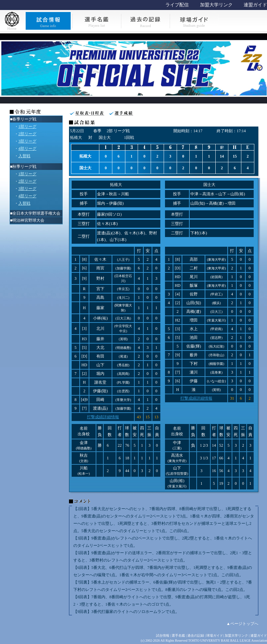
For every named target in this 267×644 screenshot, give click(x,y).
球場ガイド (215, 635)
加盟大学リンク (216, 5)
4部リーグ (27, 149)
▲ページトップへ (242, 624)
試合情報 (163, 635)
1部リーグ (27, 127)
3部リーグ (27, 141)
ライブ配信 (177, 5)
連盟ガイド (255, 5)
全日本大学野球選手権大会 (36, 213)
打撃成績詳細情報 (103, 417)
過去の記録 (196, 635)
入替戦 (24, 156)
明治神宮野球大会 (28, 220)
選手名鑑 (178, 635)
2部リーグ (27, 134)
